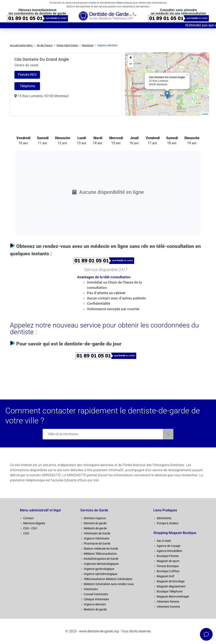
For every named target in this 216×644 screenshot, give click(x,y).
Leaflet (205, 114)
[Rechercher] (168, 434)
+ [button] (131, 58)
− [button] (131, 64)
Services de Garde (94, 510)
